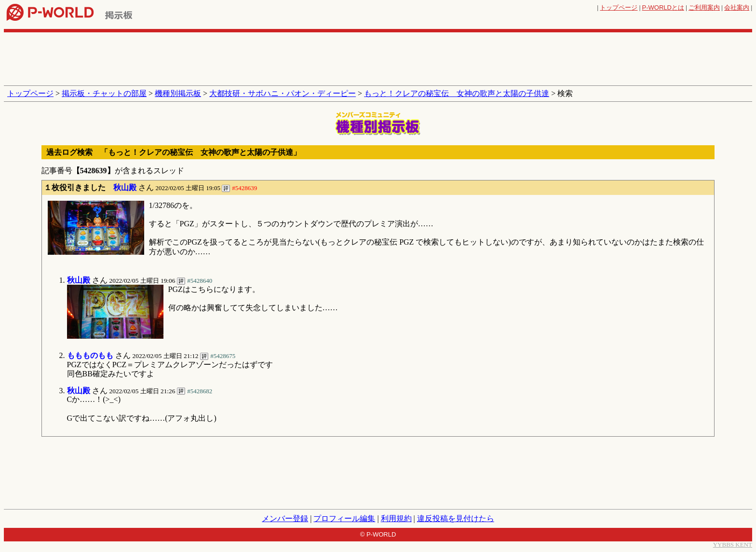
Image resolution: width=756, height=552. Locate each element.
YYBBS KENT (733, 545)
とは (663, 7)
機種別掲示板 (178, 93)
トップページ (619, 7)
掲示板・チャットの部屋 (104, 93)
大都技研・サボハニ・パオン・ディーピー (283, 93)
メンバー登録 (285, 518)
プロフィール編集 (344, 518)
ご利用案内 (704, 7)
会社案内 (737, 7)
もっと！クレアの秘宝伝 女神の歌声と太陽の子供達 (457, 93)
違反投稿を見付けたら (456, 518)
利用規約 (396, 518)
